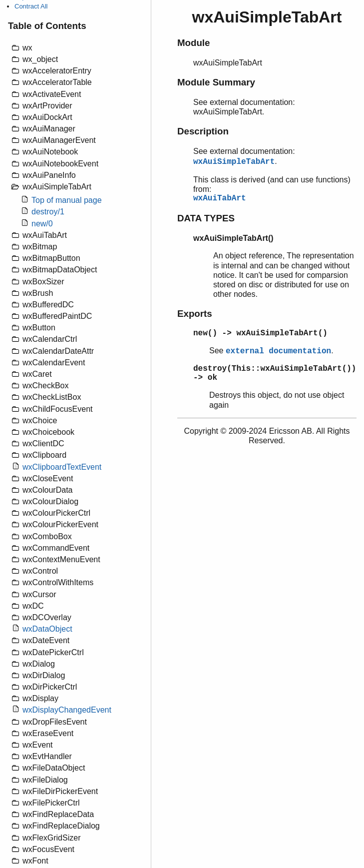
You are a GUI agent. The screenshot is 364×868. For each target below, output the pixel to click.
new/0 (42, 224)
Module (193, 43)
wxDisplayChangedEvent (67, 710)
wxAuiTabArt (220, 198)
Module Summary (216, 82)
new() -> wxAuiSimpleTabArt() (260, 333)
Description (203, 131)
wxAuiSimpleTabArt (234, 162)
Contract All (31, 6)
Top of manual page (67, 200)
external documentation (278, 351)
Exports (195, 314)
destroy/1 (48, 212)
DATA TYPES (206, 218)
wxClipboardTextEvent (62, 467)
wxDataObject (47, 629)
